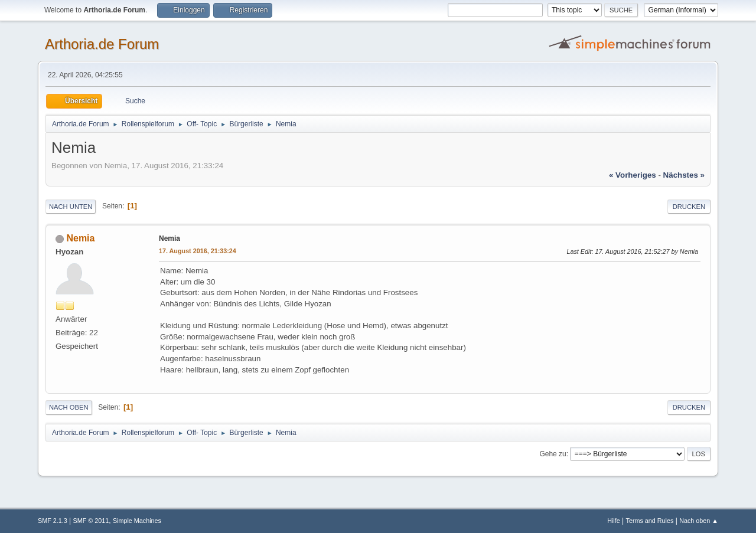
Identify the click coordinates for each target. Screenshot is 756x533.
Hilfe (614, 521)
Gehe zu (553, 454)
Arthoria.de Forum (102, 44)
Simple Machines (137, 521)
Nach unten (71, 207)
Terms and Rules (650, 521)
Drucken (689, 207)
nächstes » (684, 175)
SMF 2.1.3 (53, 521)
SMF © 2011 (91, 521)
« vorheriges (633, 175)
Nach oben (69, 407)
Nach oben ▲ (699, 521)
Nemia (80, 238)
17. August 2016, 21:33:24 (198, 251)
